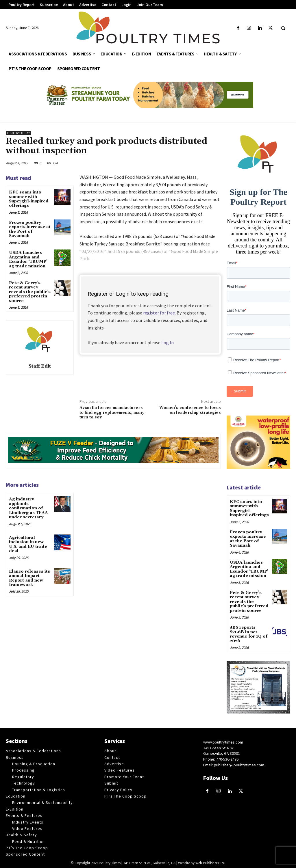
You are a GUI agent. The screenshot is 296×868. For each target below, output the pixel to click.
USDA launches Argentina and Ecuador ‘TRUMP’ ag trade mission (28, 259)
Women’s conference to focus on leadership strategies (190, 410)
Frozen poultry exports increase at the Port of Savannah (30, 229)
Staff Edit (40, 366)
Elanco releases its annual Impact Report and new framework (29, 578)
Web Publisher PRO (210, 862)
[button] (283, 28)
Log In (168, 342)
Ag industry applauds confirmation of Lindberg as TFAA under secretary (28, 508)
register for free (159, 313)
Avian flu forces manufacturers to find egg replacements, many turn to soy (112, 413)
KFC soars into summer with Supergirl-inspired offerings (29, 199)
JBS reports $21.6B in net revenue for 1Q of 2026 (249, 634)
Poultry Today (18, 133)
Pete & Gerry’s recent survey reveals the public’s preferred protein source (30, 292)
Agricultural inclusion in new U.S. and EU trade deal (28, 544)
